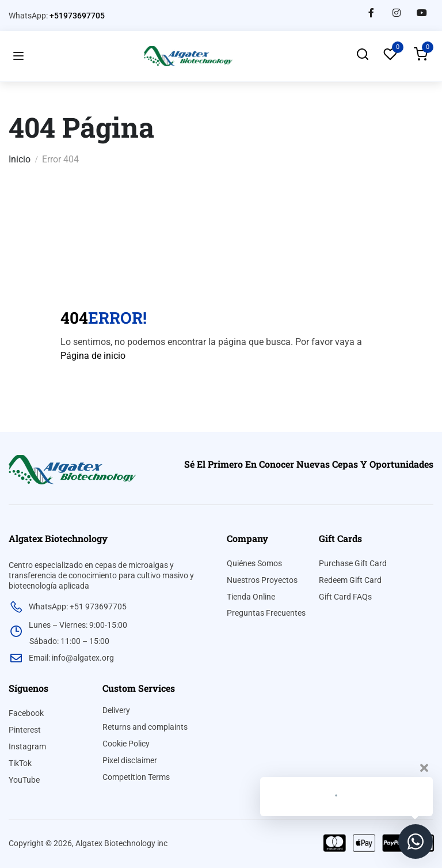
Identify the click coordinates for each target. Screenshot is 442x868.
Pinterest (25, 730)
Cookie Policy (126, 744)
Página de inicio (93, 356)
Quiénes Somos (254, 563)
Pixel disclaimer (130, 760)
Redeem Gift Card (350, 580)
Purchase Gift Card (353, 563)
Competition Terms (136, 777)
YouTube (24, 780)
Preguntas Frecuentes (266, 613)
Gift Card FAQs (345, 597)
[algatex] (72, 469)
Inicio (20, 159)
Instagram (27, 746)
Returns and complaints (145, 727)
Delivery (116, 710)
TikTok (20, 763)
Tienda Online (251, 597)
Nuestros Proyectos (262, 580)
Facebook (26, 713)
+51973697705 (77, 16)
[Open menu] (18, 56)
